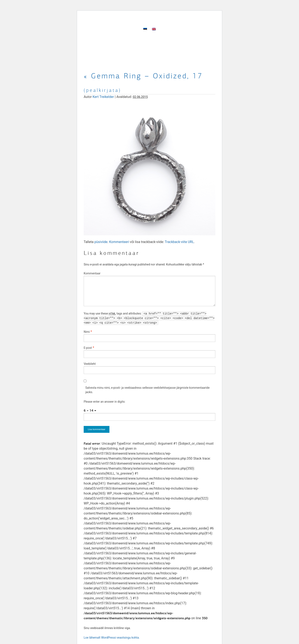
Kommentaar (92, 273)
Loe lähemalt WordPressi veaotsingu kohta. (112, 638)
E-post (88, 348)
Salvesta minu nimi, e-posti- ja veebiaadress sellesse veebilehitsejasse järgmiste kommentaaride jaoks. (147, 390)
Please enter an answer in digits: (105, 402)
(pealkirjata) (102, 90)
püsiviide (101, 242)
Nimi (87, 332)
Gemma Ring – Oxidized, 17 (143, 76)
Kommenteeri (119, 242)
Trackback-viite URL (179, 242)
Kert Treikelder (103, 97)
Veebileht (90, 364)
